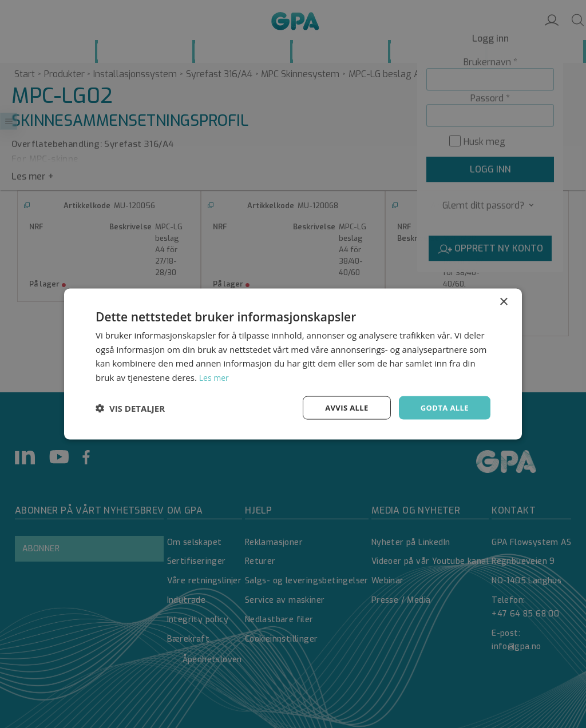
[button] (130, 408)
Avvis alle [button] (341, 407)
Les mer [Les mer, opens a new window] (215, 376)
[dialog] (293, 364)
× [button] (503, 301)
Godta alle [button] (443, 407)
